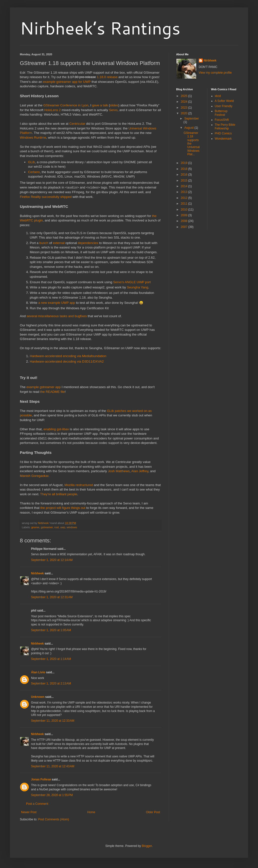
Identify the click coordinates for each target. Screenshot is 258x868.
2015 (185, 181)
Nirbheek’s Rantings (100, 28)
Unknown (38, 697)
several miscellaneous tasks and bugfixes (57, 316)
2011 (185, 204)
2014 (185, 186)
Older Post (153, 812)
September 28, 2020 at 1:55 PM (52, 795)
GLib (32, 162)
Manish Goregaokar (34, 476)
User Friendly (224, 106)
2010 (185, 210)
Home (91, 812)
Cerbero (34, 172)
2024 (185, 102)
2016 (185, 175)
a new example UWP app (57, 303)
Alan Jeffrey (140, 471)
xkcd (218, 96)
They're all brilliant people (59, 494)
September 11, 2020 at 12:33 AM (53, 721)
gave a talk (100, 105)
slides (114, 105)
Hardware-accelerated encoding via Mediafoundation (68, 356)
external (59, 243)
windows (72, 527)
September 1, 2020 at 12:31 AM (52, 597)
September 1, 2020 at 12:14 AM (52, 560)
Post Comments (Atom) (53, 819)
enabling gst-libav (56, 429)
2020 (185, 113)
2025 (185, 96)
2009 (185, 215)
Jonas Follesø (41, 779)
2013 (185, 192)
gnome (35, 527)
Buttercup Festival (221, 113)
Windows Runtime (33, 138)
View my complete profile (215, 73)
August (189, 128)
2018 (185, 169)
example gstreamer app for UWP (67, 82)
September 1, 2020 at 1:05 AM (51, 630)
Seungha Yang (137, 287)
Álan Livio (38, 672)
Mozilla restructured (79, 485)
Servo (113, 110)
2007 (185, 227)
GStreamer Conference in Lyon (66, 105)
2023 (185, 108)
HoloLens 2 (52, 110)
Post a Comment (37, 804)
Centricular (77, 124)
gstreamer (47, 527)
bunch (44, 243)
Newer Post (29, 812)
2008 (185, 221)
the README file (52, 392)
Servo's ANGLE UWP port (132, 282)
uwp (63, 527)
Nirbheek (37, 573)
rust (57, 527)
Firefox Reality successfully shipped (46, 197)
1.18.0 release (107, 77)
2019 (185, 163)
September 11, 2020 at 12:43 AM (53, 766)
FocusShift (222, 120)
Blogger (147, 846)
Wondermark (223, 139)
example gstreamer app (44, 387)
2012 (185, 198)
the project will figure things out (63, 508)
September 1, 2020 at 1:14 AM (51, 659)
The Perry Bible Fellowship (225, 126)
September (192, 119)
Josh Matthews (119, 471)
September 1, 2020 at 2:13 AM (51, 683)
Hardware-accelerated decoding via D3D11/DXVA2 (67, 361)
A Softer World (224, 101)
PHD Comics (223, 133)
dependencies (88, 243)
